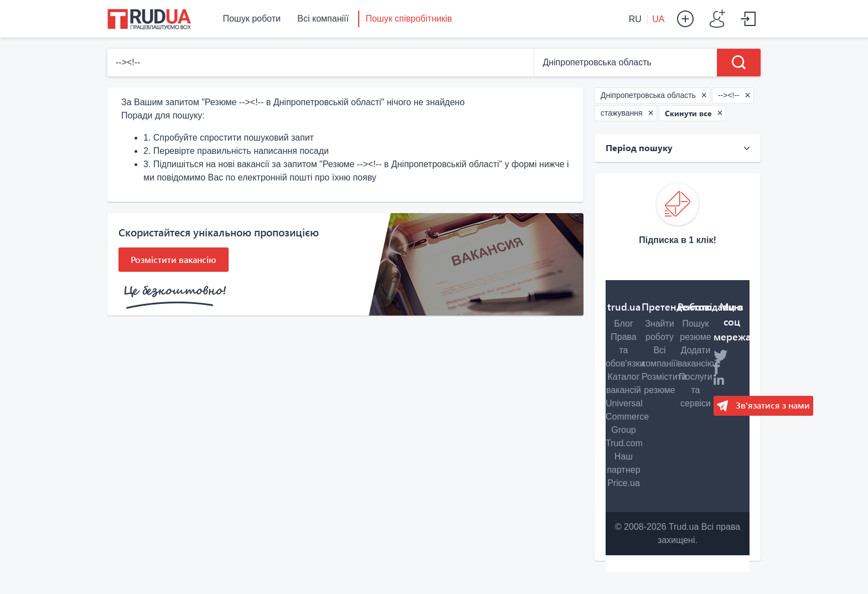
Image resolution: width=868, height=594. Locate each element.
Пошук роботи (251, 19)
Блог (624, 324)
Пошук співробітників (409, 19)
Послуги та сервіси (696, 390)
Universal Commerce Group (627, 417)
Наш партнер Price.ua (623, 470)
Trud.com (624, 443)
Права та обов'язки (625, 350)
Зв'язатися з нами (772, 405)
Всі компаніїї (323, 19)
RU (637, 19)
